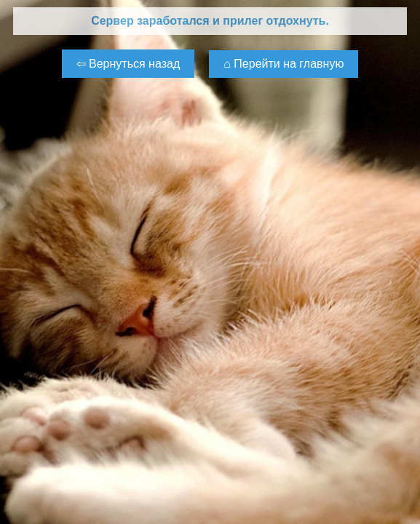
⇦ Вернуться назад (128, 64)
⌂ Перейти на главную (284, 64)
